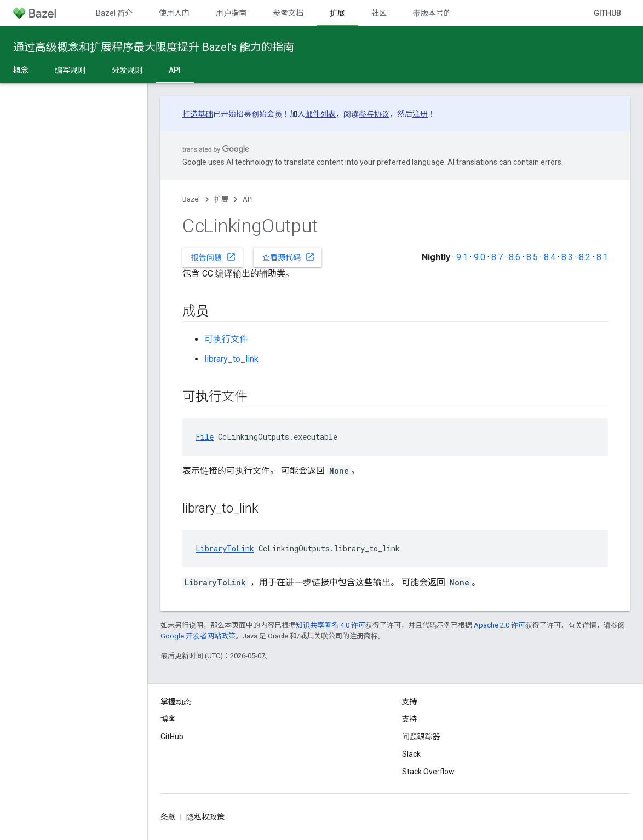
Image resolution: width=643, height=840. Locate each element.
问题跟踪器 (421, 737)
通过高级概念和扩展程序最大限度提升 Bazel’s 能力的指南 (154, 47)
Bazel (191, 199)
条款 (168, 817)
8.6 (515, 257)
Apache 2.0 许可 (500, 625)
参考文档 (288, 13)
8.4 (550, 257)
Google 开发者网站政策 (198, 636)
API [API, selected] (175, 70)
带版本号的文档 (440, 13)
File (205, 437)
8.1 (602, 257)
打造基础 (198, 114)
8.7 (497, 257)
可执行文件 (226, 339)
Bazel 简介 (114, 13)
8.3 (567, 257)
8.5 (532, 257)
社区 (379, 13)
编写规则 (70, 70)
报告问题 (214, 257)
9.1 (462, 257)
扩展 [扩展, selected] (337, 13)
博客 (168, 719)
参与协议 (374, 114)
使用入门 (174, 13)
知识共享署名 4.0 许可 (331, 625)
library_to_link (231, 359)
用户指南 (231, 13)
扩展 (221, 199)
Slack (411, 754)
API (248, 199)
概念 (21, 70)
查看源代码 (289, 257)
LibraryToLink (225, 548)
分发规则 (127, 70)
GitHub (607, 13)
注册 (420, 114)
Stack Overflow (428, 772)
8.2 (585, 257)
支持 (410, 719)
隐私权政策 (205, 817)
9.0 (480, 257)
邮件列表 (320, 114)
